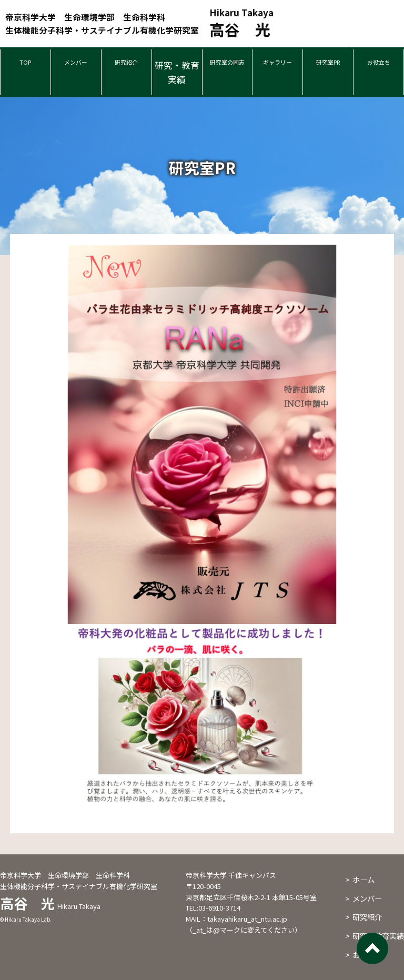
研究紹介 (126, 65)
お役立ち (379, 65)
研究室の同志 (228, 72)
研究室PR (328, 65)
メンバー (76, 65)
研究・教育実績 (177, 72)
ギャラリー (277, 65)
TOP (26, 65)
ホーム (363, 879)
